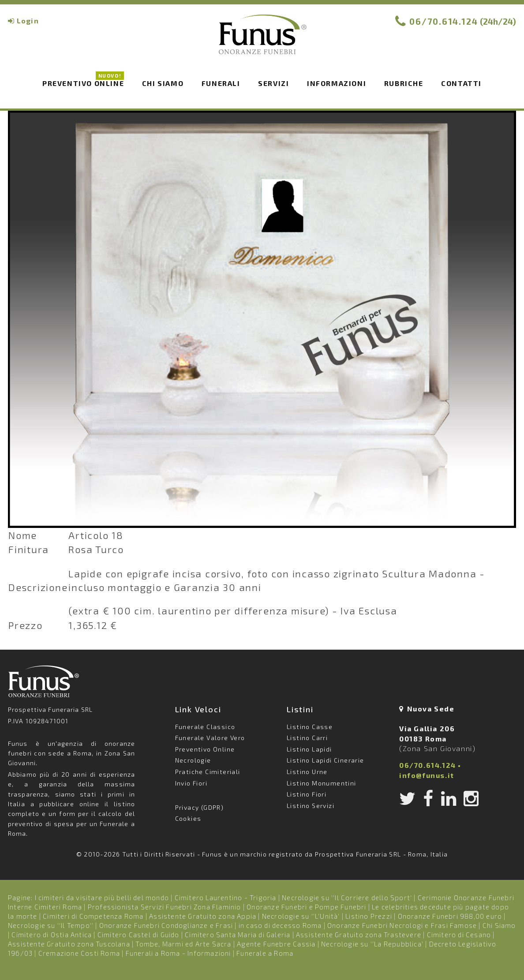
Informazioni (337, 83)
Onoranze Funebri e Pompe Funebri (306, 907)
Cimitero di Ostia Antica (52, 935)
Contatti (461, 83)
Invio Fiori (191, 783)
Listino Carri (307, 738)
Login (28, 21)
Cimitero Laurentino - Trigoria (226, 898)
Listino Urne (307, 772)
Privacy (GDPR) (200, 807)
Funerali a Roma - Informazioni (178, 953)
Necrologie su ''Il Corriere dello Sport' (347, 898)
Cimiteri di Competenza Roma (93, 916)
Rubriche (404, 83)
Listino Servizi (311, 806)
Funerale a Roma (265, 953)
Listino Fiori (307, 794)
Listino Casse (310, 727)
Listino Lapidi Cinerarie (326, 760)
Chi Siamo (499, 925)
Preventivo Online (83, 82)
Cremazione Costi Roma (79, 953)
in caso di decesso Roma (280, 925)
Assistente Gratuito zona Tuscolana (69, 944)
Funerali (221, 83)
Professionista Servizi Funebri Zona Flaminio (165, 907)
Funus (262, 40)
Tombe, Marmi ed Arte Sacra (183, 944)
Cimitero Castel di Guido (138, 935)
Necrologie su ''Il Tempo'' (51, 925)
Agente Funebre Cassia (276, 944)
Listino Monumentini (322, 783)
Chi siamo (163, 83)
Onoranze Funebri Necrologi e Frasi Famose (402, 925)
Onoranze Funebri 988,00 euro (450, 916)
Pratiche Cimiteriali (208, 772)
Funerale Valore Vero (210, 738)
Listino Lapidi (309, 749)
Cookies (188, 818)
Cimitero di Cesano (459, 935)
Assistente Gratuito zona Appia (203, 916)
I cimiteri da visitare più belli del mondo (102, 898)
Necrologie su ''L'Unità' (301, 916)
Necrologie (193, 760)
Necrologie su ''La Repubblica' (372, 944)
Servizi (273, 83)
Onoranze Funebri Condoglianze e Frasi (166, 925)
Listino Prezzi (369, 916)
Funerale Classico (205, 727)
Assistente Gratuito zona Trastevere (359, 935)
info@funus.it (427, 775)
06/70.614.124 (444, 21)
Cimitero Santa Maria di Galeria (238, 935)
